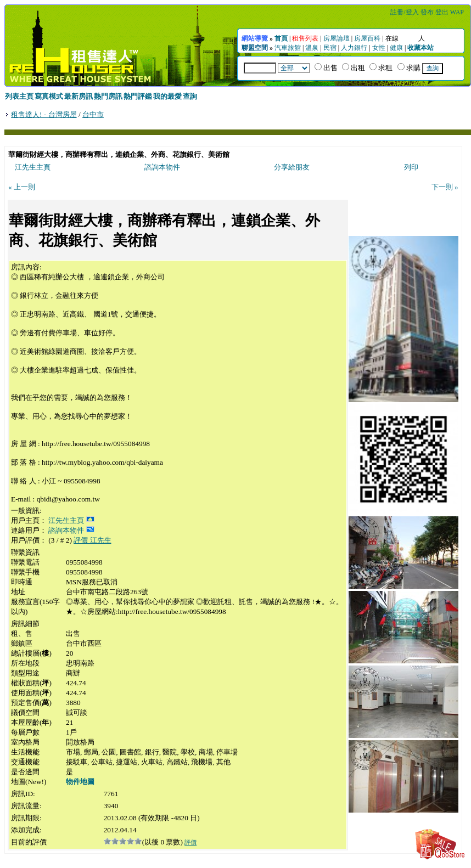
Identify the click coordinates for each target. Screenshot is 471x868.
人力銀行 (354, 48)
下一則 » (445, 187)
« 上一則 (22, 187)
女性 (379, 48)
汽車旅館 (288, 48)
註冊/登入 (404, 12)
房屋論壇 (337, 38)
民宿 (330, 48)
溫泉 (312, 48)
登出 (442, 12)
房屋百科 (367, 38)
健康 (396, 48)
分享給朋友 (292, 167)
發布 (427, 12)
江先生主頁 (33, 167)
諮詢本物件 (162, 167)
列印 (411, 167)
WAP (457, 12)
